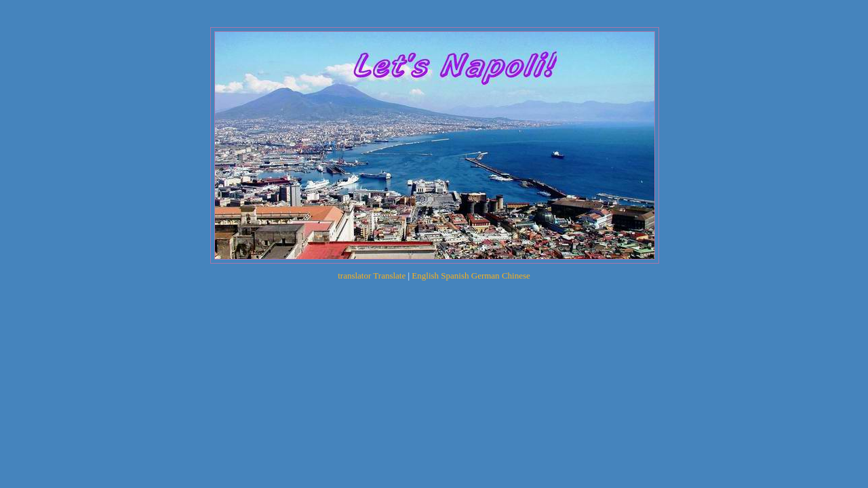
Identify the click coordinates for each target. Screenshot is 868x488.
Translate (389, 276)
